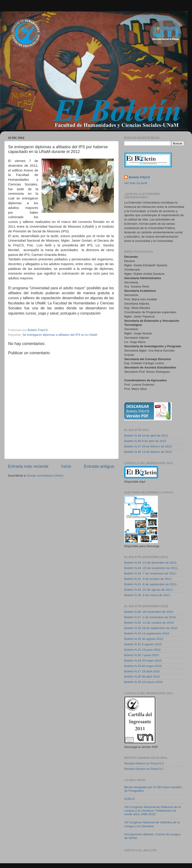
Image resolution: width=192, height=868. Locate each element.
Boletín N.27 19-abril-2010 (142, 671)
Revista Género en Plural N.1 (144, 769)
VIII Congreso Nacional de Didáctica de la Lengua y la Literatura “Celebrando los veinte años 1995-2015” (152, 811)
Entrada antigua (99, 466)
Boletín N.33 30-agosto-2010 (144, 639)
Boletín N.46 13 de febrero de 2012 (148, 452)
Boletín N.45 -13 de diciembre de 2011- (151, 563)
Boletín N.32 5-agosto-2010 (143, 644)
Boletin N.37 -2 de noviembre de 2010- (150, 617)
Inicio (66, 466)
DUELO (130, 799)
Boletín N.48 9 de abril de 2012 (145, 441)
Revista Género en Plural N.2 (144, 763)
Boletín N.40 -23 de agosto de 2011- (149, 590)
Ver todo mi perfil (136, 183)
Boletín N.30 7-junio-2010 (142, 655)
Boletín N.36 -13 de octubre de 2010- (149, 623)
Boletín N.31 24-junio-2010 (142, 650)
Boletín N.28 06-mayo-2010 (143, 666)
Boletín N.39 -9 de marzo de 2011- (148, 595)
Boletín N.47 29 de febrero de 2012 (148, 446)
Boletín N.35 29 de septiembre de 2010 (151, 628)
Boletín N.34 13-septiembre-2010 (147, 633)
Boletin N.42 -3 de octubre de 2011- (148, 579)
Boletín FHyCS (139, 177)
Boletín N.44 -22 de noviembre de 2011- (151, 568)
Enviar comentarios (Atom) (45, 476)
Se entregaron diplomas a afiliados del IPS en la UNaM (60, 335)
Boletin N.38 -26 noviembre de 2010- (149, 612)
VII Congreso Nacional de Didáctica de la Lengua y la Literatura (152, 824)
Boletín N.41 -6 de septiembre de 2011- (151, 584)
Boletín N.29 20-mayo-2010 (143, 661)
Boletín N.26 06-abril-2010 (142, 677)
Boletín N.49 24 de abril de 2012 (146, 436)
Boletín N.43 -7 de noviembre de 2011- (151, 573)
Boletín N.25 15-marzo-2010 (143, 682)
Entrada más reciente (28, 466)
